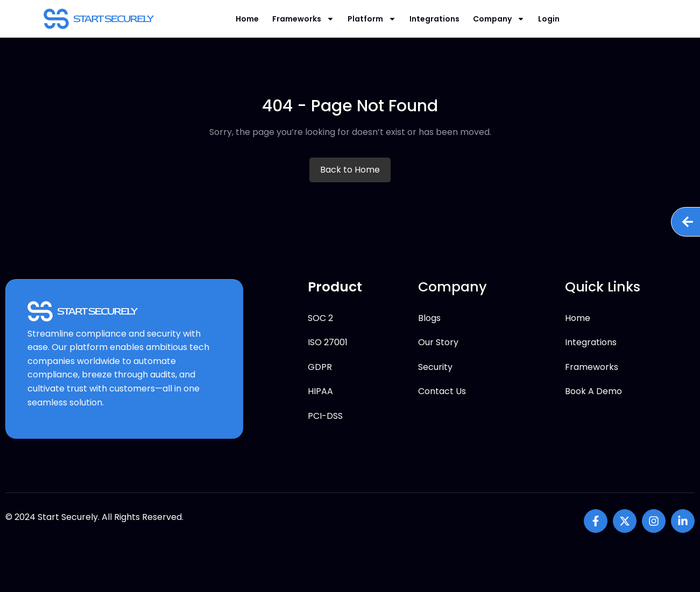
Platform (372, 19)
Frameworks (303, 19)
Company (499, 19)
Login (549, 19)
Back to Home (350, 170)
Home (247, 19)
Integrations (434, 19)
